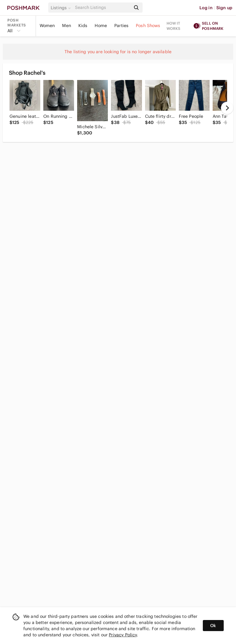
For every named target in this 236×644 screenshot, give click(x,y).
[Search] (102, 8)
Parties (121, 26)
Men (66, 26)
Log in (206, 8)
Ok (213, 626)
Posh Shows (148, 26)
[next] (227, 108)
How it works (174, 26)
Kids (83, 26)
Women (47, 26)
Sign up (224, 8)
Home (101, 26)
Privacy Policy (123, 635)
